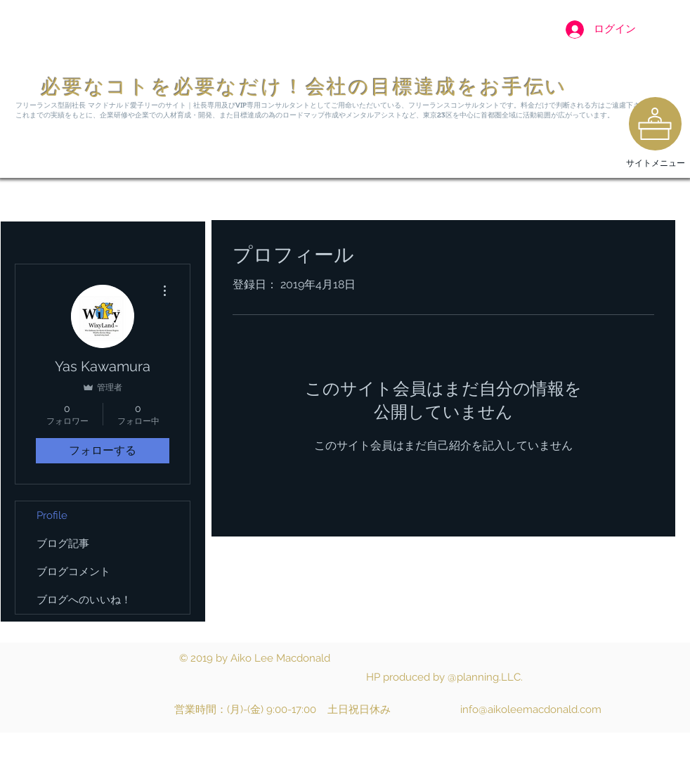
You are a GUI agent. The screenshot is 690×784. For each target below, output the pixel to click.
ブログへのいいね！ (84, 600)
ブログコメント (73, 572)
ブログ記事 (63, 544)
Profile (52, 515)
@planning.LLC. (485, 677)
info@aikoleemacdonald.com (531, 709)
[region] (655, 124)
